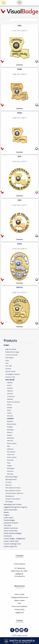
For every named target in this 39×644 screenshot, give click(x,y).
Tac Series (8, 482)
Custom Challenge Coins (12, 544)
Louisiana (10, 419)
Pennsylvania (11, 452)
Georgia (10, 408)
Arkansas (10, 388)
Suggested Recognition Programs (15, 507)
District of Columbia (13, 402)
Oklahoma (10, 449)
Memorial (8, 485)
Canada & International (13, 499)
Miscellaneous (10, 496)
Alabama (10, 383)
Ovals (7, 361)
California (10, 391)
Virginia (9, 466)
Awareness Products (11, 523)
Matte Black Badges (12, 477)
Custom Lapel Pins (10, 547)
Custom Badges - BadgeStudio (15, 539)
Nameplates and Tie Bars (13, 505)
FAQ (19, 604)
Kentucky (10, 416)
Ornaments (8, 536)
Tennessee (10, 460)
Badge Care (20, 613)
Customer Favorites (12, 355)
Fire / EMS (9, 366)
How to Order (19, 595)
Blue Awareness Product (13, 491)
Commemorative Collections (14, 493)
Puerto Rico (11, 455)
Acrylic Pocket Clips (11, 531)
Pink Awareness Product (13, 488)
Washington (11, 468)
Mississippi (10, 430)
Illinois (9, 410)
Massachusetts (12, 424)
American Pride (10, 377)
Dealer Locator (19, 601)
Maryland (10, 421)
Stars (7, 363)
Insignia (6, 515)
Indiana (9, 413)
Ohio (9, 446)
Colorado (10, 394)
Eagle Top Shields (11, 349)
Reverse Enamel (10, 372)
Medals (6, 512)
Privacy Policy (20, 610)
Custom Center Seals (11, 541)
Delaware (10, 399)
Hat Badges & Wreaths (13, 374)
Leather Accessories (11, 528)
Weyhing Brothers (11, 480)
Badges (6, 345)
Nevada (9, 435)
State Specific (10, 380)
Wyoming (10, 474)
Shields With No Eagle (12, 352)
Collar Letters (8, 518)
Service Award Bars (11, 510)
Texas (9, 463)
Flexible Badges (9, 520)
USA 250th (8, 526)
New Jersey (11, 438)
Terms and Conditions (20, 607)
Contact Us (19, 574)
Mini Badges (9, 502)
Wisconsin (10, 471)
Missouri (10, 432)
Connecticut (11, 397)
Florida (9, 405)
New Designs (9, 358)
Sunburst (8, 369)
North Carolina (12, 444)
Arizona (9, 385)
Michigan (10, 427)
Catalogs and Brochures (19, 598)
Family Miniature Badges (13, 533)
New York (10, 441)
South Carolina (12, 457)
